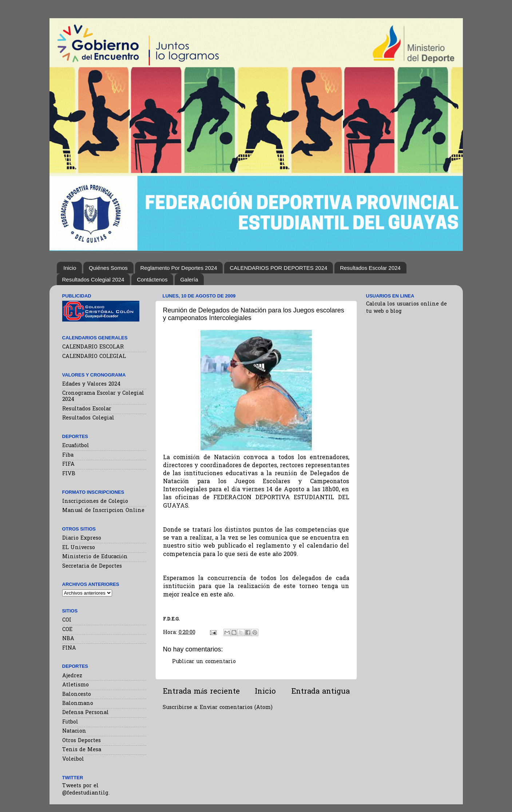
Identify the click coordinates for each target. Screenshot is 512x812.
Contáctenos (152, 279)
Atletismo (76, 685)
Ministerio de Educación (95, 557)
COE (67, 630)
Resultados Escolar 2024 (370, 268)
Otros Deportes (82, 741)
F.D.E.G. (171, 619)
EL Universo (79, 548)
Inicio (70, 268)
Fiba (68, 455)
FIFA (68, 464)
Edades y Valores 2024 (91, 384)
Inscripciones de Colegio (95, 502)
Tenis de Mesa (82, 750)
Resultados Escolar (87, 409)
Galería (189, 279)
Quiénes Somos (108, 268)
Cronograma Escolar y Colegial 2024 (103, 397)
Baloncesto (77, 695)
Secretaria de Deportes (92, 566)
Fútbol (70, 722)
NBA (68, 639)
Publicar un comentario (204, 662)
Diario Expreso (82, 538)
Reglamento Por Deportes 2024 (179, 268)
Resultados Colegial (88, 418)
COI (67, 620)
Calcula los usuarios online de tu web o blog (406, 308)
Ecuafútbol (76, 446)
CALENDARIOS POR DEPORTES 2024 (278, 268)
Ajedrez (72, 676)
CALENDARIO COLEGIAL (94, 357)
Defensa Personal (86, 713)
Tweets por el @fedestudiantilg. (86, 790)
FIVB (69, 474)
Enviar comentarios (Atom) (236, 708)
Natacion (74, 731)
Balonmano (78, 704)
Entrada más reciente (201, 692)
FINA (69, 648)
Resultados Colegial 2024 (93, 279)
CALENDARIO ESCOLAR (93, 347)
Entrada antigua (320, 692)
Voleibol (73, 759)
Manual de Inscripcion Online (103, 511)
